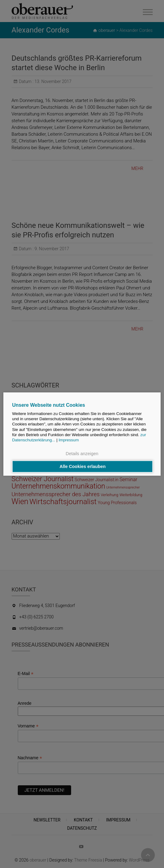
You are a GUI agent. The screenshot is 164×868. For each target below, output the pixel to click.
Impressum (69, 440)
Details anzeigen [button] (82, 454)
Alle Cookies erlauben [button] (82, 466)
